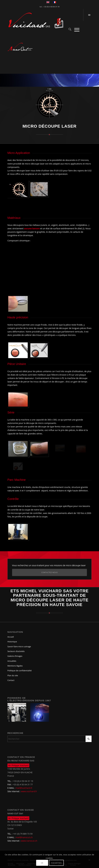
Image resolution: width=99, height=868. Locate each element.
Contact (11, 680)
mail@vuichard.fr (24, 788)
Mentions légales (15, 666)
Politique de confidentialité (20, 671)
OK (42, 863)
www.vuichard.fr (29, 791)
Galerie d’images (15, 656)
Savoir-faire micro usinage (19, 646)
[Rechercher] (68, 30)
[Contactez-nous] (50, 572)
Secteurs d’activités (16, 651)
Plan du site (13, 675)
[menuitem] (68, 30)
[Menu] (75, 30)
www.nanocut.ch (29, 841)
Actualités (12, 661)
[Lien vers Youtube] (89, 15)
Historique (12, 642)
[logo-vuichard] (41, 21)
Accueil (11, 637)
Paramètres (56, 863)
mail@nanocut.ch (24, 837)
